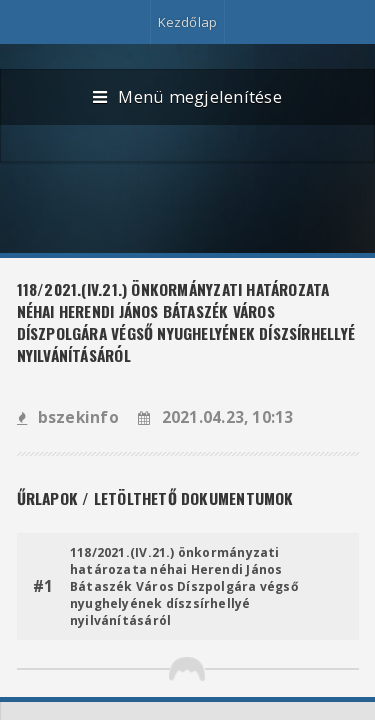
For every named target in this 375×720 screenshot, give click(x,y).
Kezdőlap (188, 22)
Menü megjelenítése (187, 97)
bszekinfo (68, 417)
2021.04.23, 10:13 (215, 417)
